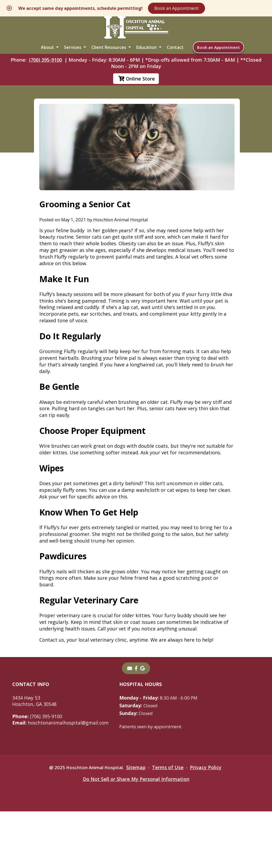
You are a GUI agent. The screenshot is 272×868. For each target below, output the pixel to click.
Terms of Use (170, 824)
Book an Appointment (211, 9)
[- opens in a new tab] (136, 725)
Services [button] (73, 54)
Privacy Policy (209, 824)
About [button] (47, 54)
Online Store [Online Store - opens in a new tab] (137, 88)
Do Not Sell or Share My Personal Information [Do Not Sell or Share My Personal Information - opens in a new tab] (136, 836)
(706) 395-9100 (45, 69)
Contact (175, 54)
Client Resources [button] (109, 54)
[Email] (130, 725)
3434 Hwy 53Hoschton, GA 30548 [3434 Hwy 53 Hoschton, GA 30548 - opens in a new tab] (35, 757)
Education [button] (146, 54)
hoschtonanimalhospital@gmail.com (62, 779)
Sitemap (138, 824)
